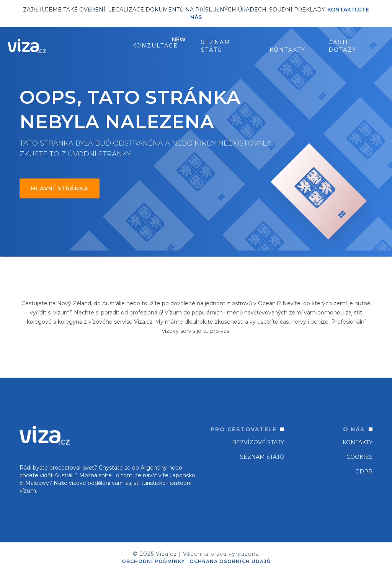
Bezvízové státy (258, 442)
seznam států (216, 46)
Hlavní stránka (60, 188)
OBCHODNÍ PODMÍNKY (153, 561)
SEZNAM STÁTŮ (262, 457)
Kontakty (287, 50)
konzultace (155, 46)
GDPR (364, 471)
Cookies (359, 457)
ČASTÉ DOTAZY (342, 46)
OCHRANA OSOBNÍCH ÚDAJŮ (230, 561)
